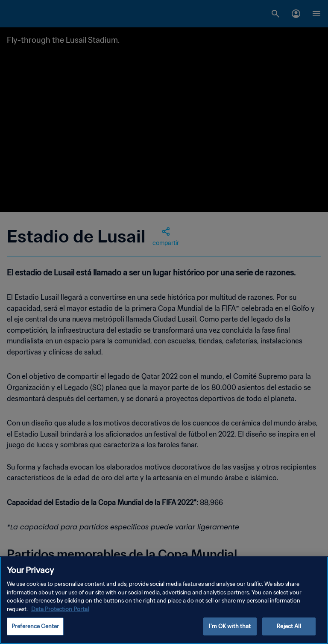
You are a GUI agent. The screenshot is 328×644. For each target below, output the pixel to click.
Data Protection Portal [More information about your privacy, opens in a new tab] (60, 609)
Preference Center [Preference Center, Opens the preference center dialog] (35, 626)
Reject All (289, 626)
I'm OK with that (230, 626)
